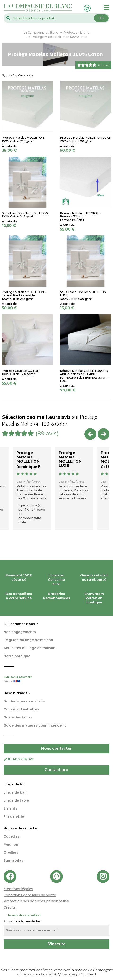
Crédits (10, 907)
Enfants (10, 808)
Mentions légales (18, 889)
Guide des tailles (18, 717)
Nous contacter (56, 748)
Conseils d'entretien (21, 709)
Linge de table (16, 800)
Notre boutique (17, 656)
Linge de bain (16, 792)
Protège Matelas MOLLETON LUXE (70, 459)
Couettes (11, 836)
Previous (90, 434)
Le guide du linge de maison (28, 640)
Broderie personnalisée (24, 701)
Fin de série (14, 816)
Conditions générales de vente (30, 895)
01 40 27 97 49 (18, 759)
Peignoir (11, 844)
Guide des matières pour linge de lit (35, 725)
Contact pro (56, 770)
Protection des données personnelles (36, 901)
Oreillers (11, 852)
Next (104, 434)
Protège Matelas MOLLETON (28, 457)
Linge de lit (13, 784)
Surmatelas (13, 860)
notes (86, 974)
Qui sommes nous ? (21, 624)
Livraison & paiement (56, 679)
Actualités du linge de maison (30, 648)
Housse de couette (20, 828)
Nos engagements (20, 632)
